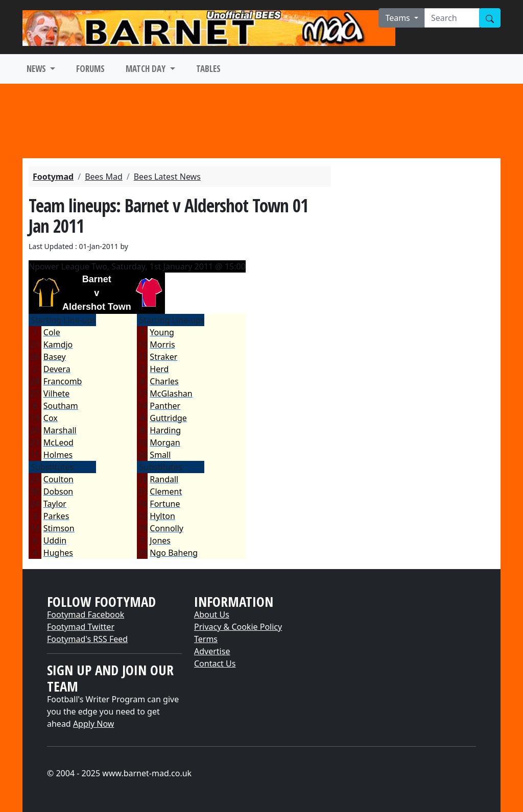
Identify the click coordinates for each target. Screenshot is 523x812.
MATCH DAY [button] (147, 69)
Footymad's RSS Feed (87, 639)
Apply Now (93, 724)
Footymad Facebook (86, 614)
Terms (206, 639)
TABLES (208, 69)
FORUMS (90, 69)
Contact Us (215, 663)
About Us (212, 614)
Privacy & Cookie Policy (238, 627)
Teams (399, 18)
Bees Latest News (167, 177)
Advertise (212, 651)
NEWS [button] (37, 69)
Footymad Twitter (81, 627)
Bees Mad (104, 177)
